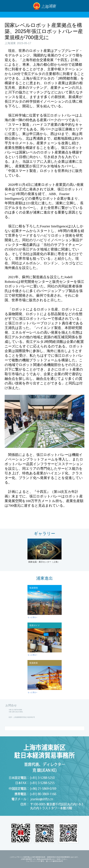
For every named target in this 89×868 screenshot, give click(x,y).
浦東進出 (44, 578)
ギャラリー (44, 534)
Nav (6, 6)
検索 (83, 6)
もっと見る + (32, 617)
